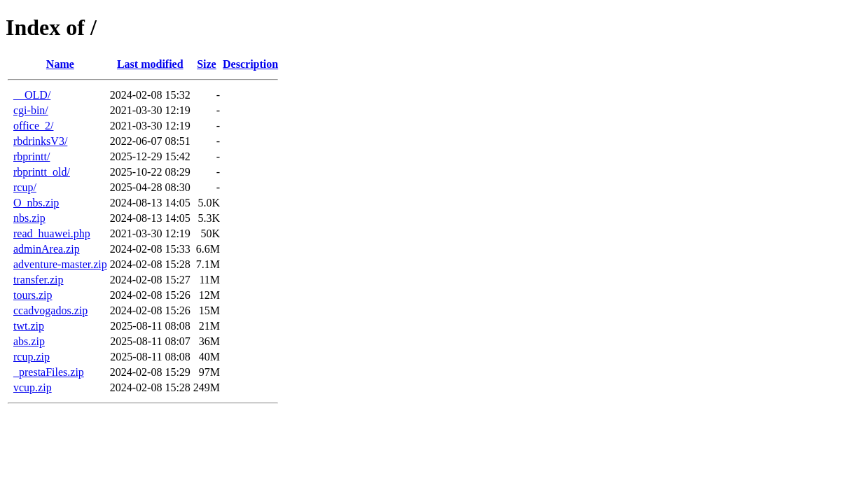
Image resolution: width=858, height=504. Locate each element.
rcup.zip (32, 357)
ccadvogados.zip (50, 310)
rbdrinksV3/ (40, 141)
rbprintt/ (32, 156)
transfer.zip (39, 280)
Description (250, 64)
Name (60, 64)
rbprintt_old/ (42, 172)
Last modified (150, 64)
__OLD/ (32, 95)
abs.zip (29, 341)
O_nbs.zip (36, 203)
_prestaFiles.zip (49, 372)
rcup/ (25, 187)
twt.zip (29, 326)
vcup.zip (33, 387)
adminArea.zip (47, 249)
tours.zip (33, 295)
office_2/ (33, 126)
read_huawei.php (52, 233)
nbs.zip (29, 218)
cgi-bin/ (31, 110)
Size (207, 64)
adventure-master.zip (60, 264)
